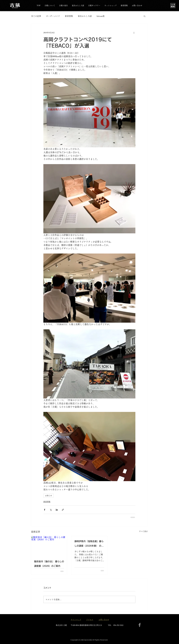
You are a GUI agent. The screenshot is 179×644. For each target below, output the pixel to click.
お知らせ (48, 496)
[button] (173, 6)
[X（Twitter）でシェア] (51, 510)
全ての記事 (36, 16)
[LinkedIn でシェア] (57, 510)
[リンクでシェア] (63, 510)
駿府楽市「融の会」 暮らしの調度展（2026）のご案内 (49, 564)
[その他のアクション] (134, 33)
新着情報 (69, 16)
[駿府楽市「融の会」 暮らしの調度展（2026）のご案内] (49, 546)
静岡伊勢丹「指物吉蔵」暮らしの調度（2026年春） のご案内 (89, 544)
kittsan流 (101, 16)
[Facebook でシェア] (45, 510)
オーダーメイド (53, 16)
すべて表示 (143, 531)
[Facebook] (140, 625)
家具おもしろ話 (85, 16)
